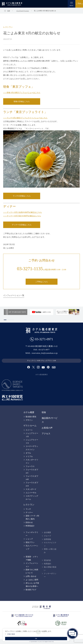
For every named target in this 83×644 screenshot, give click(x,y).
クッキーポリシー (50, 575)
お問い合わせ (31, 576)
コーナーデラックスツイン (32, 448)
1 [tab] (5, 320)
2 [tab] (8, 320)
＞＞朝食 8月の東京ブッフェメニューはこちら (22, 93)
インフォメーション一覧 (14, 295)
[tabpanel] (16, 312)
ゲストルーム (30, 426)
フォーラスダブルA (32, 484)
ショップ (29, 539)
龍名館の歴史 (31, 417)
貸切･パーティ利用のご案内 (32, 517)
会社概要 (47, 532)
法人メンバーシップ (32, 547)
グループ (47, 536)
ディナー (29, 513)
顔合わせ (29, 522)
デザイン (29, 420)
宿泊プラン (30, 542)
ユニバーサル (31, 493)
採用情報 (47, 539)
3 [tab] (10, 320)
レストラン (29, 505)
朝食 (44, 412)
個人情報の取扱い (50, 569)
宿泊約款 (47, 560)
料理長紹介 (30, 526)
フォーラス (30, 466)
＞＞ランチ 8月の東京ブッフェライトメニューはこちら (25, 118)
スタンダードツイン (32, 461)
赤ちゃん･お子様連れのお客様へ (32, 585)
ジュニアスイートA (32, 441)
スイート (29, 430)
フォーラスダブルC (32, 471)
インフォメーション (32, 565)
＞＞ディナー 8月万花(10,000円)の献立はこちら (22, 216)
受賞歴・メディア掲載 (32, 558)
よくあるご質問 (32, 580)
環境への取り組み (50, 551)
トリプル (29, 456)
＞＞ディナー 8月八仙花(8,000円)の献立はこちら (23, 212)
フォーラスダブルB (32, 478)
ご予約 (79, 4)
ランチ (28, 509)
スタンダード (31, 489)
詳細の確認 (11, 634)
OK (36, 639)
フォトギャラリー (32, 534)
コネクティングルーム (32, 498)
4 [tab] (13, 320)
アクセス (46, 434)
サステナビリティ (50, 544)
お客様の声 (47, 428)
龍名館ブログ (31, 590)
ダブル (28, 453)
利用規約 (47, 564)
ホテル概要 (29, 412)
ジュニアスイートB (32, 435)
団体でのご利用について (32, 571)
